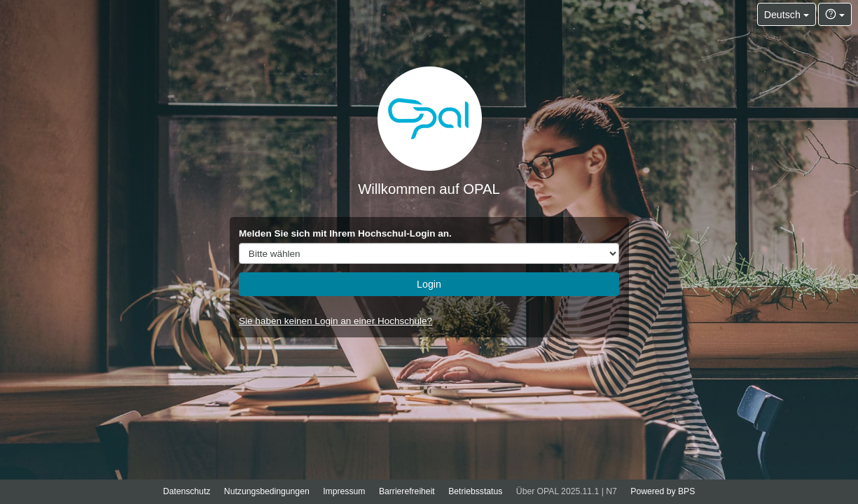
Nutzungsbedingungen (267, 491)
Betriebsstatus (475, 491)
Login (429, 284)
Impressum (344, 491)
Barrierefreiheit (407, 491)
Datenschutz (187, 491)
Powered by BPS (663, 491)
